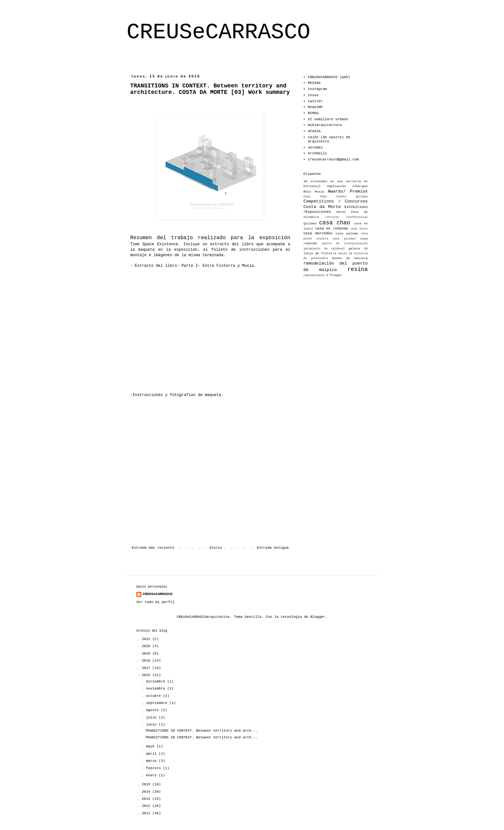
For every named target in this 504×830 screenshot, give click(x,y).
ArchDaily (317, 153)
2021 (147, 639)
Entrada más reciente (153, 548)
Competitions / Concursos (336, 201)
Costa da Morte (322, 207)
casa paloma (347, 234)
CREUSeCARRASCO (218, 32)
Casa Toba (315, 197)
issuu (313, 95)
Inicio (216, 548)
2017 (147, 668)
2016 (147, 675)
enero (152, 775)
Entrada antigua (273, 548)
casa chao (335, 223)
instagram (317, 89)
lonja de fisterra (320, 253)
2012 (147, 806)
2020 (147, 646)
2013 (147, 799)
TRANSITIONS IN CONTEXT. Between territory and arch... (201, 731)
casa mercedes (318, 233)
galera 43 (358, 249)
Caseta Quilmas (352, 197)
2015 (147, 784)
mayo (151, 746)
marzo (152, 761)
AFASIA (314, 131)
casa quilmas (344, 239)
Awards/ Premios (348, 191)
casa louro (359, 229)
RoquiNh (315, 107)
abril (152, 754)
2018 (147, 661)
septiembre (158, 703)
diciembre (157, 681)
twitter (315, 101)
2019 (147, 654)
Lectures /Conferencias (347, 217)
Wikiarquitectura (325, 125)
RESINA (314, 83)
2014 (147, 792)
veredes (315, 148)
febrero (154, 768)
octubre (154, 696)
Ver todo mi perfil (155, 602)
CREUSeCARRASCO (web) (329, 77)
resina (358, 269)
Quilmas (310, 224)
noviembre (157, 689)
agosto (153, 710)
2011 (147, 813)
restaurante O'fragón (323, 275)
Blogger (318, 617)
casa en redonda (332, 229)
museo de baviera (350, 258)
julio (152, 717)
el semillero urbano (328, 119)
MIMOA (313, 113)
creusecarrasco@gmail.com (333, 159)
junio (152, 725)
